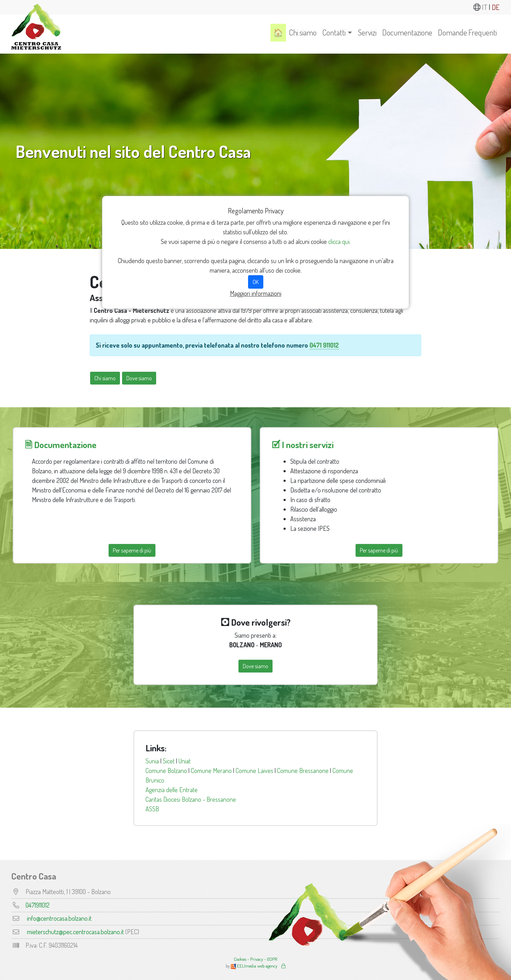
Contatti (334, 32)
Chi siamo (303, 32)
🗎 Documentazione (61, 445)
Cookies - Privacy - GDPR (255, 959)
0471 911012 (324, 345)
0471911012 (38, 905)
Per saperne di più (132, 550)
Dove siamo (139, 378)
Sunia (152, 761)
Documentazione (407, 32)
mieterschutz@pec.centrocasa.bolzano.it (75, 932)
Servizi (367, 32)
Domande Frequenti (467, 32)
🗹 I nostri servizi (303, 445)
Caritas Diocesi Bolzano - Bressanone (191, 799)
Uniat (185, 761)
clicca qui (339, 241)
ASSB (152, 809)
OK (256, 282)
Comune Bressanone (303, 771)
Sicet (169, 761)
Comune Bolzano (166, 771)
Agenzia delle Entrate (172, 790)
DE (496, 7)
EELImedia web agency (254, 966)
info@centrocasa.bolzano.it (59, 918)
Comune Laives (254, 771)
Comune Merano (211, 771)
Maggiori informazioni (256, 293)
